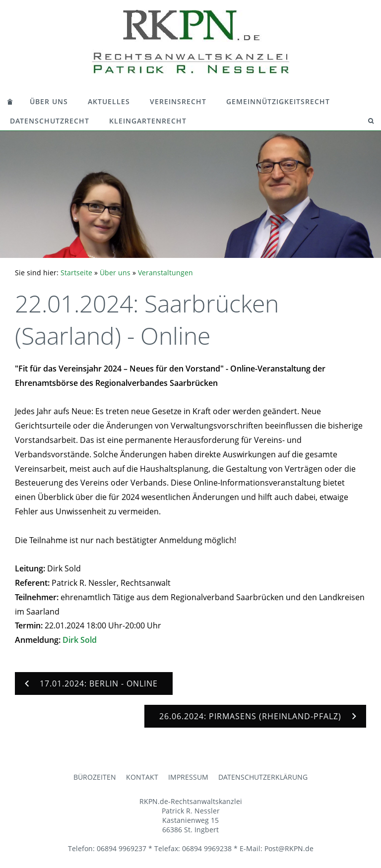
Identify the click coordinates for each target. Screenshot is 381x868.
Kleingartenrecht (148, 121)
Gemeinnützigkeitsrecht (278, 101)
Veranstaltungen (165, 273)
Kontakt (142, 777)
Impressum (188, 777)
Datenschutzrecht (50, 121)
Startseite (76, 273)
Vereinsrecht (178, 101)
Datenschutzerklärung (263, 777)
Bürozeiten (95, 777)
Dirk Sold (80, 640)
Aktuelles (109, 101)
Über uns (49, 101)
